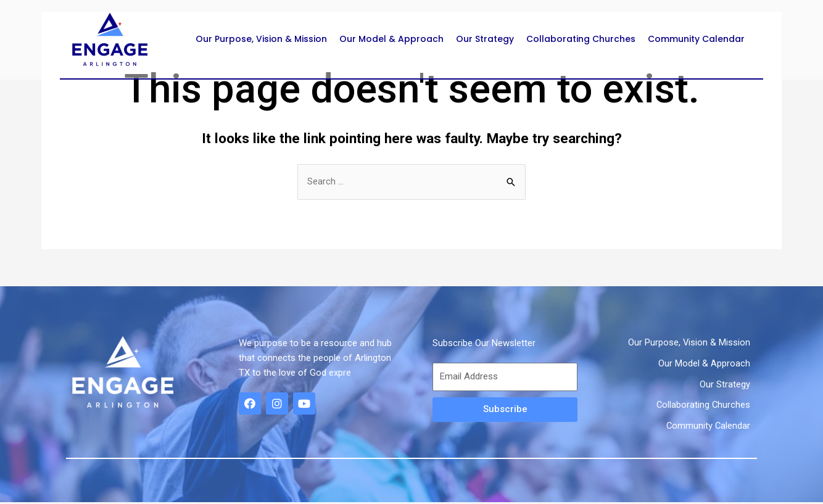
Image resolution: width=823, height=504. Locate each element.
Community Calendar (696, 39)
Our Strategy (485, 39)
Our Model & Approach (391, 39)
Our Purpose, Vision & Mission (261, 39)
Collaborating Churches (581, 39)
